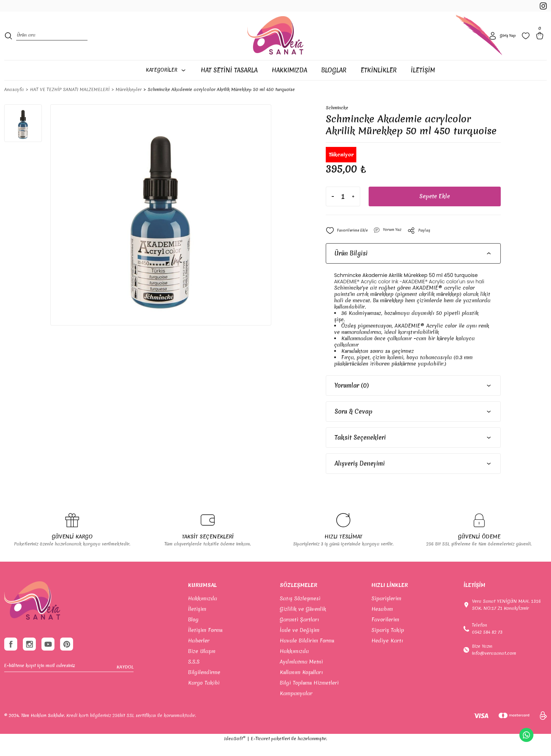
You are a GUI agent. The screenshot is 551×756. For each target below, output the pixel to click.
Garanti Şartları (299, 632)
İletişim (197, 621)
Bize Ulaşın (202, 664)
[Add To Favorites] (349, 243)
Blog (193, 632)
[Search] (52, 44)
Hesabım (382, 621)
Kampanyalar (296, 706)
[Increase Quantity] (353, 209)
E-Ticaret (260, 751)
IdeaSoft (235, 751)
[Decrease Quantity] (333, 209)
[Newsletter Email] (69, 683)
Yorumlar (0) (352, 398)
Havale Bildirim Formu (307, 653)
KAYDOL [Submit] (125, 683)
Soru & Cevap (354, 424)
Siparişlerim (386, 611)
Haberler (199, 653)
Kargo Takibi (204, 695)
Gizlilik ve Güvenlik (303, 621)
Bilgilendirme (204, 685)
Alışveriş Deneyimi (360, 476)
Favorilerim (385, 632)
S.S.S (194, 674)
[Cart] (541, 44)
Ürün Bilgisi (351, 266)
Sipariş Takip (388, 642)
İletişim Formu (205, 642)
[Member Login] (501, 44)
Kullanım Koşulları (301, 685)
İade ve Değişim (300, 642)
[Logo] (275, 44)
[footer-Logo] (32, 613)
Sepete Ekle (435, 209)
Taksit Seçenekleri (360, 450)
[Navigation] (169, 82)
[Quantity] (343, 209)
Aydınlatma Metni (301, 674)
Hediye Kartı (387, 653)
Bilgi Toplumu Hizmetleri (309, 695)
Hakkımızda (203, 611)
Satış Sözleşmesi (300, 611)
